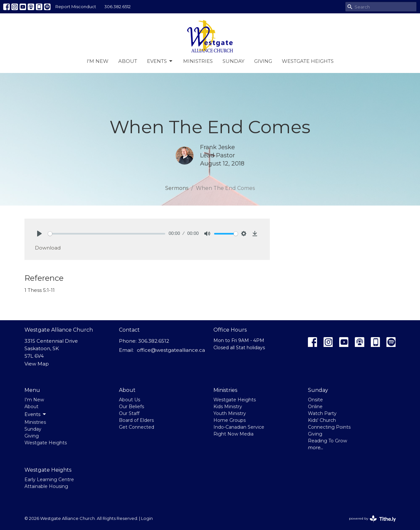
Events (160, 61)
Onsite (315, 400)
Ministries (198, 61)
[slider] (107, 234)
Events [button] (36, 414)
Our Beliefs (131, 407)
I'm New (98, 61)
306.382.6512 (117, 7)
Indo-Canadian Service (239, 427)
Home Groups (230, 420)
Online (315, 407)
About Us (130, 400)
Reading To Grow (327, 441)
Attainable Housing (46, 486)
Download (48, 248)
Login (147, 518)
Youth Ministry (230, 413)
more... (316, 448)
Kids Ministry (228, 407)
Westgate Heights (308, 61)
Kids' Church (322, 420)
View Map (37, 364)
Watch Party (322, 413)
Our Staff (129, 413)
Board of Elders (136, 420)
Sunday (233, 61)
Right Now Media (233, 434)
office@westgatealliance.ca (171, 350)
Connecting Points (329, 427)
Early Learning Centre (49, 480)
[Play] (39, 234)
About (128, 61)
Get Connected (137, 427)
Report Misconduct (76, 7)
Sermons (177, 188)
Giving (263, 61)
